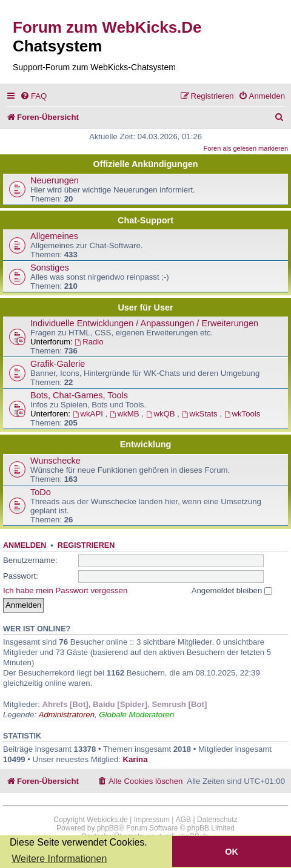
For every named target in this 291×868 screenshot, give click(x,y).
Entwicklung (146, 444)
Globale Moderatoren (136, 715)
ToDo (41, 492)
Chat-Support (145, 220)
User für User (145, 307)
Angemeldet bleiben (232, 590)
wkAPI (89, 414)
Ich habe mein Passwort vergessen (65, 590)
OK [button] (232, 852)
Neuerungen (55, 180)
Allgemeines (54, 236)
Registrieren (86, 545)
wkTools (242, 414)
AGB (183, 820)
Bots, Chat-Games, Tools (79, 395)
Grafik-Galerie (58, 364)
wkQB (162, 414)
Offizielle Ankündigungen (146, 164)
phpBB (108, 828)
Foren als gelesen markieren (246, 148)
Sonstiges (50, 268)
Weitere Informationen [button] (59, 859)
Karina (135, 759)
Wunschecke (55, 461)
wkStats (201, 414)
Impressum (152, 820)
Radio (89, 342)
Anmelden (25, 545)
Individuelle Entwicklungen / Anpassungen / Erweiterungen (144, 323)
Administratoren (67, 715)
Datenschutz (217, 820)
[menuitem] (33, 96)
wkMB (125, 414)
